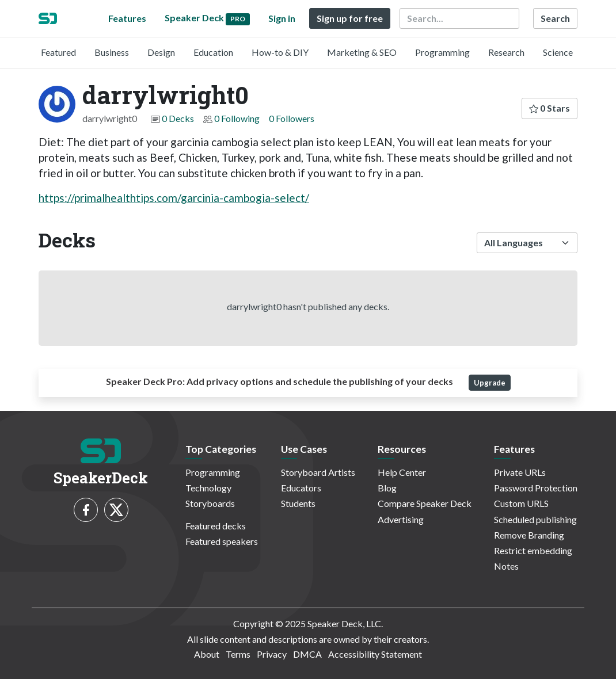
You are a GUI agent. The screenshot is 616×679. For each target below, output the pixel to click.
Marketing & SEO (362, 52)
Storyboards (210, 503)
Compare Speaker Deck (425, 503)
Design (161, 52)
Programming (442, 52)
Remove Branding (529, 535)
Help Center (402, 472)
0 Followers (292, 118)
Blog (387, 488)
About (207, 654)
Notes (506, 566)
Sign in (282, 18)
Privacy (272, 654)
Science (558, 52)
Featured (58, 52)
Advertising (401, 519)
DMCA (307, 654)
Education (213, 52)
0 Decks (178, 118)
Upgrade (490, 383)
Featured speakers (222, 541)
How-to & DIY (280, 52)
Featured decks (216, 526)
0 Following (237, 118)
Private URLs (520, 472)
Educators (301, 488)
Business (112, 52)
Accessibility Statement (375, 654)
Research (506, 52)
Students (298, 503)
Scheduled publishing (535, 519)
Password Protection (536, 488)
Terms (238, 654)
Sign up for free (350, 18)
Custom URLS (521, 503)
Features (127, 18)
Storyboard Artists (318, 472)
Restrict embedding (533, 550)
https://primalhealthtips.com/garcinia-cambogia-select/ (174, 198)
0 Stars (550, 108)
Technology (208, 488)
